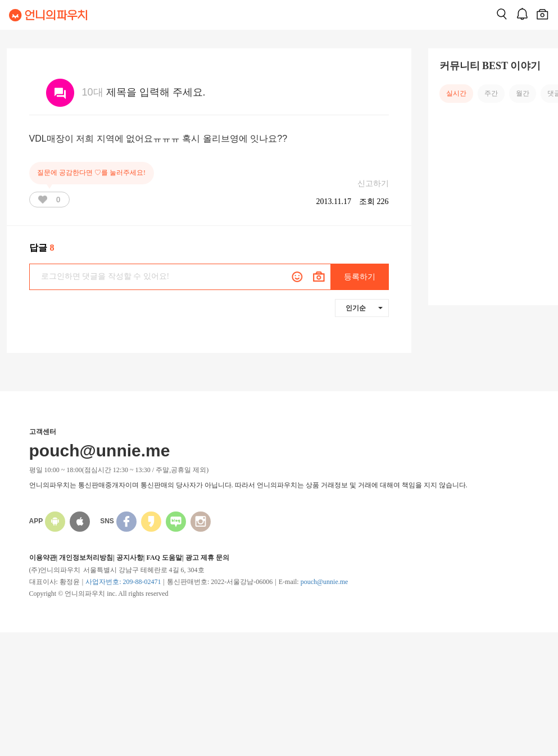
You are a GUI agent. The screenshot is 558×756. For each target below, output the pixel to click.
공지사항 (130, 558)
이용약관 (43, 558)
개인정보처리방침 (86, 558)
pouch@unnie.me (325, 582)
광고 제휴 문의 (207, 558)
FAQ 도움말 (164, 558)
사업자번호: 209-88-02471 (123, 582)
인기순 (364, 308)
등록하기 (360, 277)
